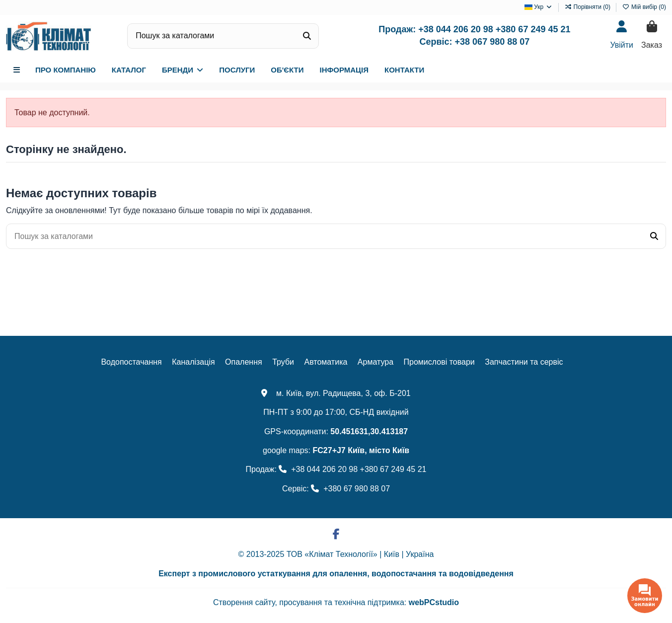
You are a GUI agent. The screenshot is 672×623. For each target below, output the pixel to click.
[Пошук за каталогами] (307, 36)
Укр (539, 7)
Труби (283, 362)
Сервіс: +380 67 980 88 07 (336, 489)
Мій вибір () (644, 7)
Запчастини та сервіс (524, 362)
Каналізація (193, 362)
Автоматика (326, 362)
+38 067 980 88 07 (492, 42)
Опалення (244, 362)
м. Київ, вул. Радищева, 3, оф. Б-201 (336, 393)
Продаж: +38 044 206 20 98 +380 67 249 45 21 (336, 469)
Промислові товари (439, 362)
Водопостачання (131, 362)
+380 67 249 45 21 (533, 29)
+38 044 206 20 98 (456, 29)
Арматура (375, 362)
